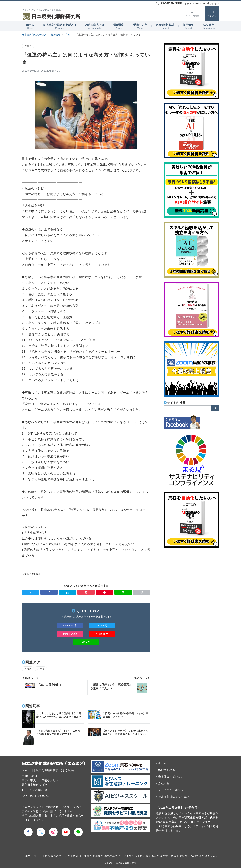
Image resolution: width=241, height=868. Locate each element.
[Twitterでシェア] (30, 592)
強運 (29, 669)
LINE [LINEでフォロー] (86, 642)
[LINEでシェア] (123, 592)
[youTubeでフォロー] (66, 832)
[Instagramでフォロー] (53, 832)
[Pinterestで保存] (105, 592)
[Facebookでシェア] (49, 592)
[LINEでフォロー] (78, 832)
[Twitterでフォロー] (41, 832)
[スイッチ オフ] (193, 14)
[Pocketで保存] (86, 592)
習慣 (42, 669)
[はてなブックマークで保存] (68, 592)
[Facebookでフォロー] (28, 832)
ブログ (28, 46)
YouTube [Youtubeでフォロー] (102, 634)
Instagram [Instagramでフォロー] (70, 634)
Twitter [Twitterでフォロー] (102, 626)
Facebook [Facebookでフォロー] (70, 626)
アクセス (213, 4)
